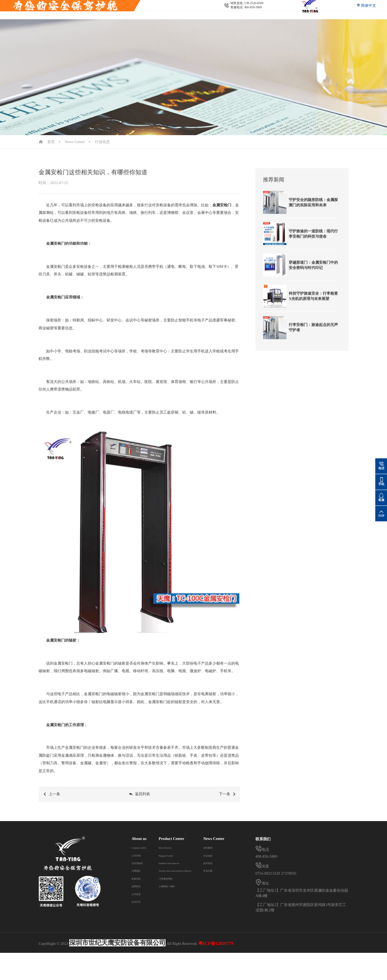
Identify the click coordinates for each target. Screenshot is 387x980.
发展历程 (139, 878)
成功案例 (139, 916)
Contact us (205, 15)
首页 (51, 142)
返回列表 (139, 800)
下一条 (228, 800)
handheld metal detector (184, 863)
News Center (180, 15)
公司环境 (139, 855)
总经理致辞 (141, 863)
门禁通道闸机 (177, 878)
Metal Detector (177, 847)
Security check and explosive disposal (133, 15)
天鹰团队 (139, 870)
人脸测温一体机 (179, 886)
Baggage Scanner (179, 855)
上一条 (51, 800)
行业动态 (102, 142)
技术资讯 (139, 932)
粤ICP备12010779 (216, 970)
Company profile (145, 847)
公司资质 (139, 894)
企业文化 (139, 901)
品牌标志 (139, 886)
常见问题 (139, 939)
